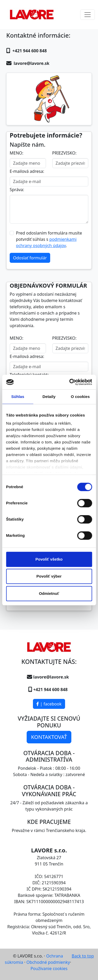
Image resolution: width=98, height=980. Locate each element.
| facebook (49, 704)
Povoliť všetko (49, 559)
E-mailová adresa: (27, 171)
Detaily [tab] (49, 397)
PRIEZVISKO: (64, 153)
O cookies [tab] (80, 397)
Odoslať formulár (30, 258)
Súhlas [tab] (18, 397)
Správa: (17, 190)
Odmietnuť (49, 593)
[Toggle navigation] (88, 15)
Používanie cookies (49, 968)
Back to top (83, 956)
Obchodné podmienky (48, 962)
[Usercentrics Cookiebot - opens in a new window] (70, 382)
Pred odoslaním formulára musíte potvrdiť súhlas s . (49, 239)
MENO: (16, 153)
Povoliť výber (49, 576)
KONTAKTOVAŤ (49, 737)
